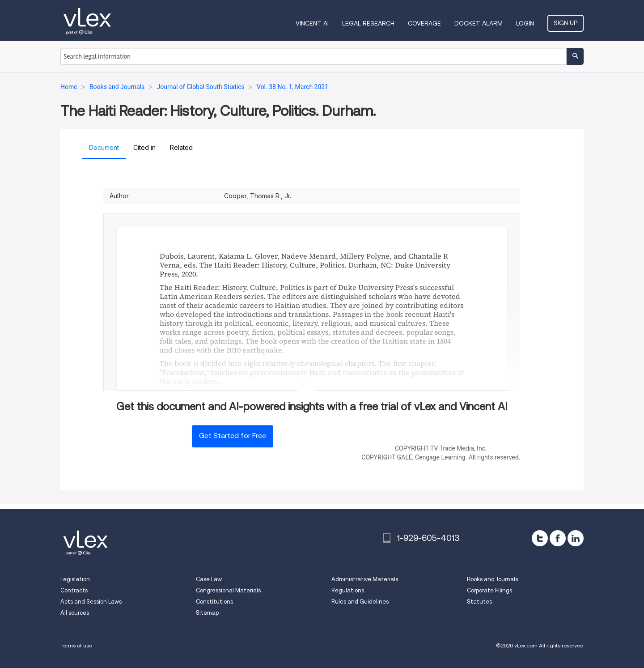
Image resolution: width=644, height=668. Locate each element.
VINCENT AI (312, 23)
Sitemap (207, 613)
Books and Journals (492, 579)
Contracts (74, 590)
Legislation (75, 579)
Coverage (424, 23)
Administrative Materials (365, 579)
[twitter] (540, 538)
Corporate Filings (489, 590)
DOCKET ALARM (479, 23)
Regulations (348, 590)
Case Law (209, 579)
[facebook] (558, 538)
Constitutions (214, 602)
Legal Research (368, 23)
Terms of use (76, 645)
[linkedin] (576, 538)
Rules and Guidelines (360, 602)
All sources (75, 613)
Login (525, 23)
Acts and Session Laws (91, 602)
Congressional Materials (228, 590)
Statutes (479, 602)
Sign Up (566, 23)
